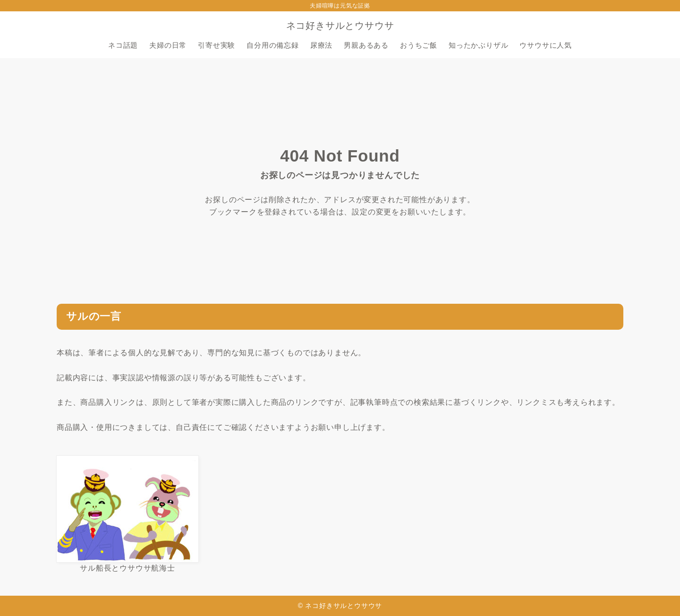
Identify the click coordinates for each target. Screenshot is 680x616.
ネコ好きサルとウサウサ (340, 26)
